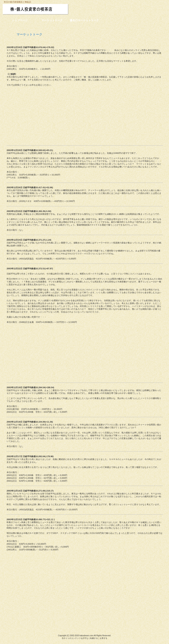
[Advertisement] (84, 115)
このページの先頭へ (22, 620)
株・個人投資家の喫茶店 (43, 9)
